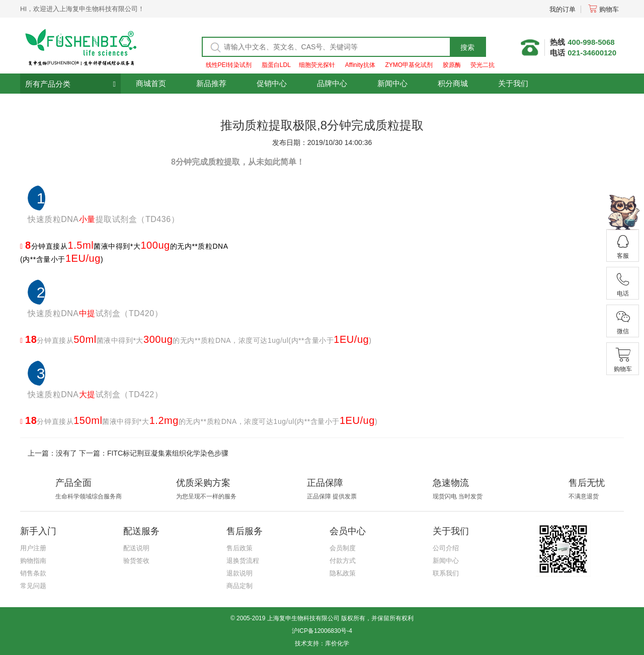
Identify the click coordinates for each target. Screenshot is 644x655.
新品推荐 (211, 83)
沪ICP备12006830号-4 (322, 631)
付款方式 (343, 561)
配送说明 (136, 548)
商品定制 (239, 586)
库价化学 (337, 643)
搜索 (467, 47)
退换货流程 (243, 561)
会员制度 (343, 548)
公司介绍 (446, 548)
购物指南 (33, 561)
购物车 (603, 9)
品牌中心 (332, 83)
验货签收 (136, 561)
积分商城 (453, 83)
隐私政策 (343, 573)
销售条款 (33, 573)
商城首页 (151, 83)
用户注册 (33, 548)
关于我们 (513, 83)
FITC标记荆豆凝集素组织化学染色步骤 (168, 453)
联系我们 (446, 573)
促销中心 (272, 83)
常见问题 (33, 586)
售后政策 (239, 548)
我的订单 (562, 9)
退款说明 (239, 573)
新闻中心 (392, 83)
